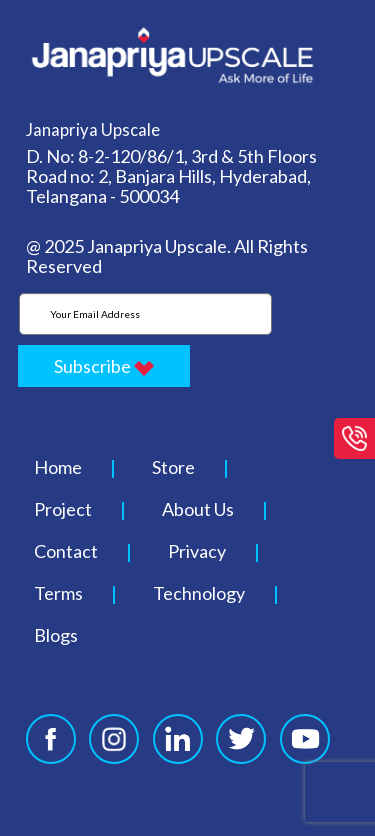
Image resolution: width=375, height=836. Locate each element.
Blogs (56, 635)
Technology (199, 593)
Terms (58, 593)
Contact (66, 551)
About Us (198, 509)
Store (173, 467)
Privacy (197, 551)
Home (58, 467)
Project (63, 509)
